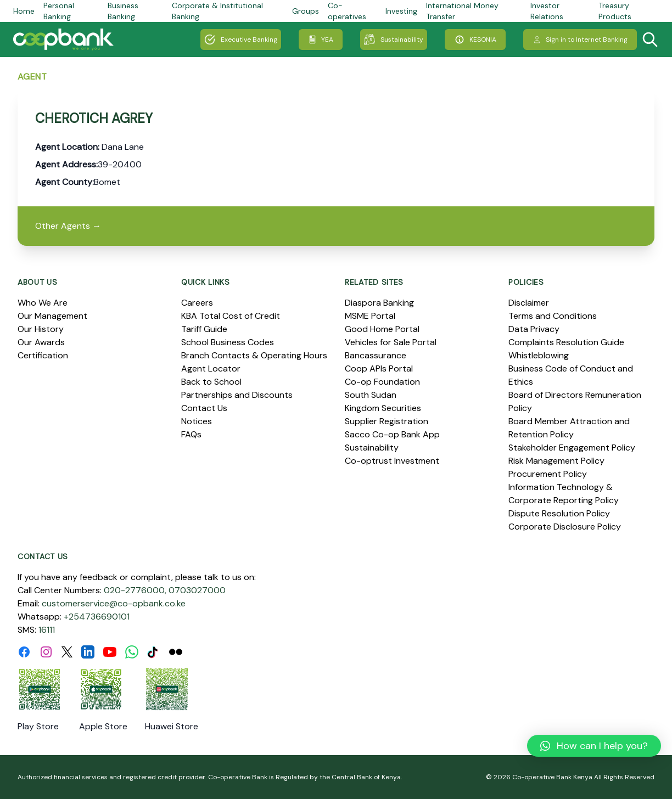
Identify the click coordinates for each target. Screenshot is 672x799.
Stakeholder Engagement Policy (572, 448)
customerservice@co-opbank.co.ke (114, 603)
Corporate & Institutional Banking (217, 11)
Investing (401, 11)
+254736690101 (97, 617)
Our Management (52, 316)
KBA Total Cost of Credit (231, 316)
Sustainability (394, 40)
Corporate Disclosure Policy (565, 527)
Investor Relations (547, 11)
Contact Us (204, 408)
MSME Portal (370, 316)
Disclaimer (529, 303)
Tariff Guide (204, 329)
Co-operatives (347, 11)
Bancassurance (376, 355)
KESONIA (475, 40)
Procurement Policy (548, 474)
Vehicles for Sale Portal (391, 342)
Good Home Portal (382, 329)
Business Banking (123, 11)
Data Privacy (534, 329)
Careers (197, 303)
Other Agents (68, 226)
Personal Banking (59, 11)
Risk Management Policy (556, 461)
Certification (43, 355)
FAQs (191, 434)
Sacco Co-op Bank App (392, 434)
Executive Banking (241, 40)
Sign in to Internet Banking (580, 40)
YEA (321, 40)
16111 (47, 630)
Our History (41, 329)
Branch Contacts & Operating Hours (254, 355)
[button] (594, 746)
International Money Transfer (462, 11)
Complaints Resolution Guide (566, 342)
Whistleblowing (539, 355)
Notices (197, 421)
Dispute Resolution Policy (559, 513)
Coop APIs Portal (379, 368)
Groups (306, 11)
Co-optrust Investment (392, 461)
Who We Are (43, 303)
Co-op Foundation (382, 382)
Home (24, 11)
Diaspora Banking (379, 303)
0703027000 (197, 590)
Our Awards (41, 342)
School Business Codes (228, 342)
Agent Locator (211, 368)
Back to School (211, 382)
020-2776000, (135, 590)
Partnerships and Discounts (237, 395)
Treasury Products (615, 11)
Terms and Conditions (553, 316)
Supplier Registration (387, 421)
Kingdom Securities (383, 408)
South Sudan (371, 395)
